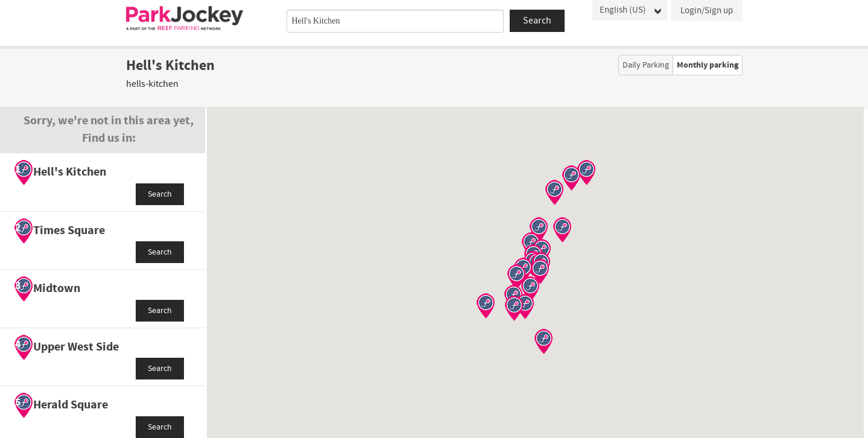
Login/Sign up (707, 11)
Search (160, 194)
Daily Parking (646, 65)
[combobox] (395, 21)
